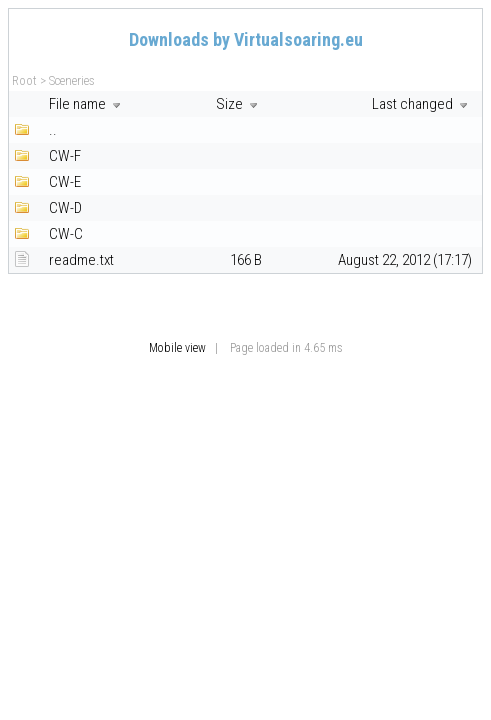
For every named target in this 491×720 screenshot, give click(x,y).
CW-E (65, 182)
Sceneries (72, 80)
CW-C (66, 234)
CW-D (65, 208)
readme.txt (81, 260)
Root (24, 80)
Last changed (422, 104)
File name (87, 104)
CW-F (65, 156)
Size (239, 104)
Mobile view (177, 348)
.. (53, 130)
